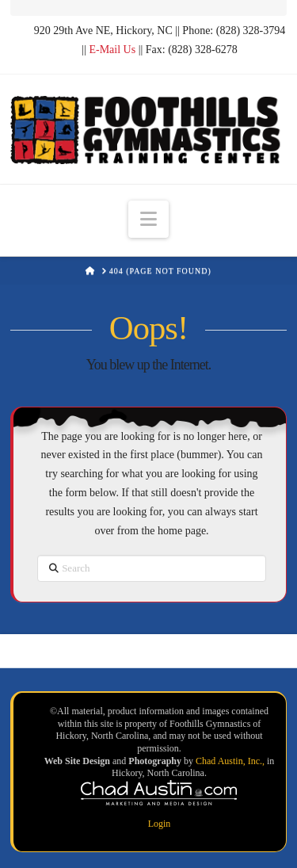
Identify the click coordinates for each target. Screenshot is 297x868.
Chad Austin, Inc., (231, 761)
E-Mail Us (112, 50)
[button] (148, 219)
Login (160, 824)
